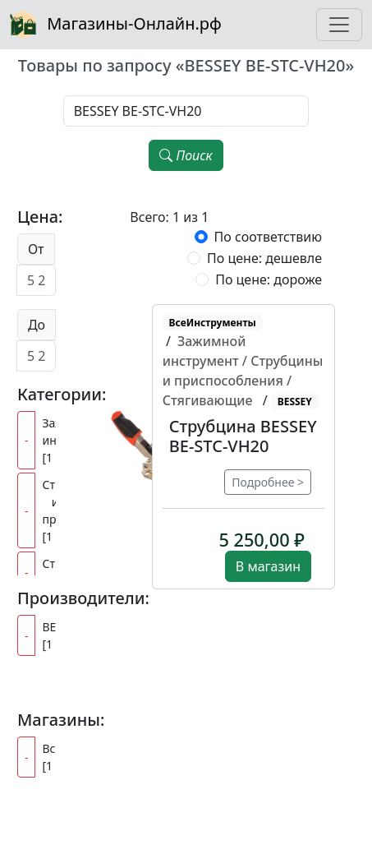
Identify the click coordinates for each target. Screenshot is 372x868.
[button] (243, 436)
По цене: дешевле (264, 258)
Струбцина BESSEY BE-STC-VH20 (243, 436)
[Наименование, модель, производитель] (186, 111)
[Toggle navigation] (339, 25)
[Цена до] (36, 356)
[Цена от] (36, 280)
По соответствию (268, 237)
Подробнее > (268, 482)
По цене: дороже (269, 279)
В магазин (268, 566)
